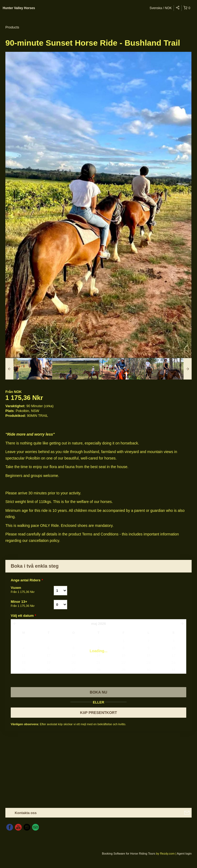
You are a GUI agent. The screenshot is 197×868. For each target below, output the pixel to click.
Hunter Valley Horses (19, 8)
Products (12, 27)
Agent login (184, 854)
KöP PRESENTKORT (98, 713)
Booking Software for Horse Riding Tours (129, 854)
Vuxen (32, 590)
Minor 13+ (32, 604)
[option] (29, 369)
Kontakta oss (26, 813)
